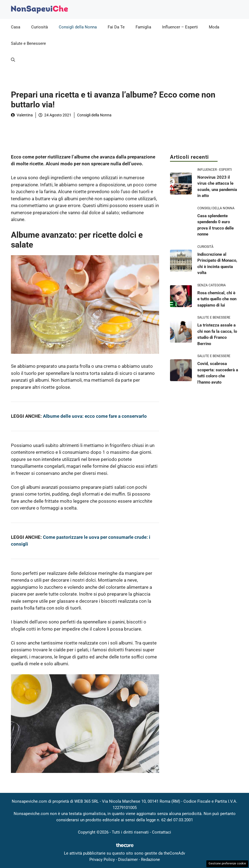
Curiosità (39, 27)
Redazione (150, 860)
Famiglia (143, 27)
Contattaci (162, 832)
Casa (16, 27)
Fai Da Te (116, 27)
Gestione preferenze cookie (227, 863)
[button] (13, 60)
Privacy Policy (102, 860)
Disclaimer (128, 860)
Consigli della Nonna (78, 27)
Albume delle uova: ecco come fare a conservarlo (95, 416)
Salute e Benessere (28, 43)
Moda (214, 27)
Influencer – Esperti (180, 27)
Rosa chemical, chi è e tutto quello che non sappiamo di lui (217, 299)
